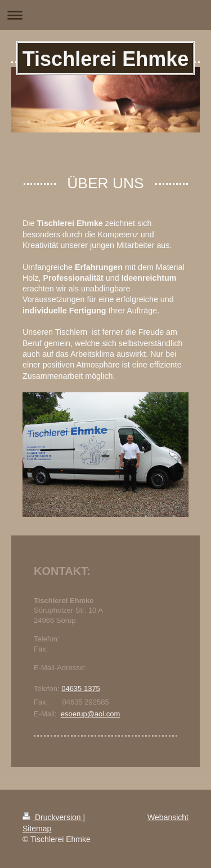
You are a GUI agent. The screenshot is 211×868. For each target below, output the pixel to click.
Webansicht (168, 817)
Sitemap (37, 829)
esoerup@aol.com (91, 714)
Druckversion (53, 817)
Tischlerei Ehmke (106, 59)
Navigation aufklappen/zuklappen (105, 15)
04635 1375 (81, 688)
